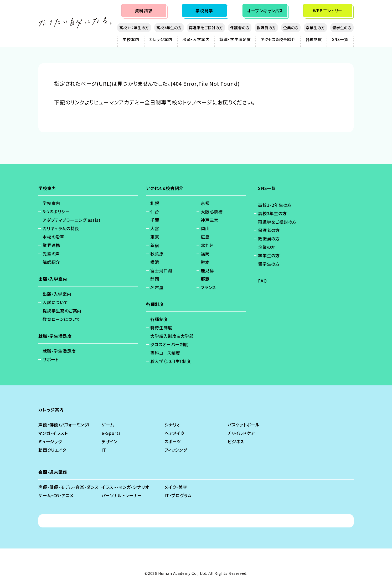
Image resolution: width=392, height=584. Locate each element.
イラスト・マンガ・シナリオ (125, 487)
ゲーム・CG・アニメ (56, 495)
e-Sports (111, 433)
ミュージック (50, 441)
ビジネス (236, 441)
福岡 (205, 254)
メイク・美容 (176, 487)
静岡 (155, 279)
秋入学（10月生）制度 (171, 361)
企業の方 (291, 28)
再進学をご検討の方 (206, 28)
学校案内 (131, 39)
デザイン (109, 441)
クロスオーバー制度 (169, 344)
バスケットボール (243, 425)
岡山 (205, 228)
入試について (55, 302)
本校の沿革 (53, 237)
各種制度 (314, 39)
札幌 (155, 203)
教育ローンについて (61, 319)
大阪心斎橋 (212, 212)
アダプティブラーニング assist (71, 220)
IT (104, 450)
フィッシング (176, 450)
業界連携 (51, 245)
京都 (205, 203)
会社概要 (201, 521)
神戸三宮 (210, 220)
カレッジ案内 (161, 39)
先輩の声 (51, 254)
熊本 (205, 262)
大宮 (155, 228)
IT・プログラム (178, 495)
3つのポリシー (56, 212)
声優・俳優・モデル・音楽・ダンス (68, 487)
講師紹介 (51, 262)
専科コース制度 (165, 353)
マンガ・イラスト (53, 433)
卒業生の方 (315, 28)
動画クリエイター (55, 450)
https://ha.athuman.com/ (88, 112)
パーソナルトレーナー (122, 495)
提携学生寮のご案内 (62, 311)
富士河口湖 (161, 270)
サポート (51, 359)
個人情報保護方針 (141, 521)
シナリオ (172, 425)
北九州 (207, 245)
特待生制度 (161, 328)
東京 (155, 237)
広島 (205, 237)
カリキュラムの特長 (61, 228)
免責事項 (175, 521)
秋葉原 (157, 254)
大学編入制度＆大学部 (172, 336)
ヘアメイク (174, 433)
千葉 (155, 220)
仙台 (155, 212)
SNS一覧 (340, 39)
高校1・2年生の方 (134, 28)
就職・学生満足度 (235, 39)
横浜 (155, 262)
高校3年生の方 (169, 28)
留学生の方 (342, 28)
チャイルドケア (241, 433)
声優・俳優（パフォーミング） (64, 425)
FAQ (262, 281)
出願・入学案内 (196, 39)
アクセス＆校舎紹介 (278, 39)
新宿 (155, 245)
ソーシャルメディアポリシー (243, 521)
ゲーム (108, 425)
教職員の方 (266, 28)
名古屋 (157, 287)
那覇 (205, 279)
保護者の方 (240, 28)
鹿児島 (207, 270)
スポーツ (173, 441)
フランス (208, 287)
